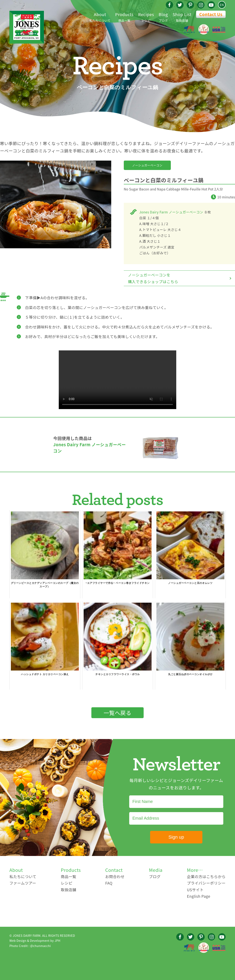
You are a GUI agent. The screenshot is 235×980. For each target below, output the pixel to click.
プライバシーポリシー (206, 883)
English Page (199, 896)
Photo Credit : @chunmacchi (30, 946)
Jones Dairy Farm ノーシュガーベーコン (171, 212)
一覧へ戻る (118, 713)
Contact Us (211, 14)
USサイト (195, 890)
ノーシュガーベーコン (147, 165)
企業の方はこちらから (206, 876)
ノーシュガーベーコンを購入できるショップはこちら (153, 278)
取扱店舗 (182, 17)
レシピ (146, 17)
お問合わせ (115, 876)
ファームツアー (23, 883)
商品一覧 (124, 17)
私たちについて (100, 17)
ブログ (163, 17)
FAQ (109, 883)
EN (222, 5)
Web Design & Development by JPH (35, 941)
